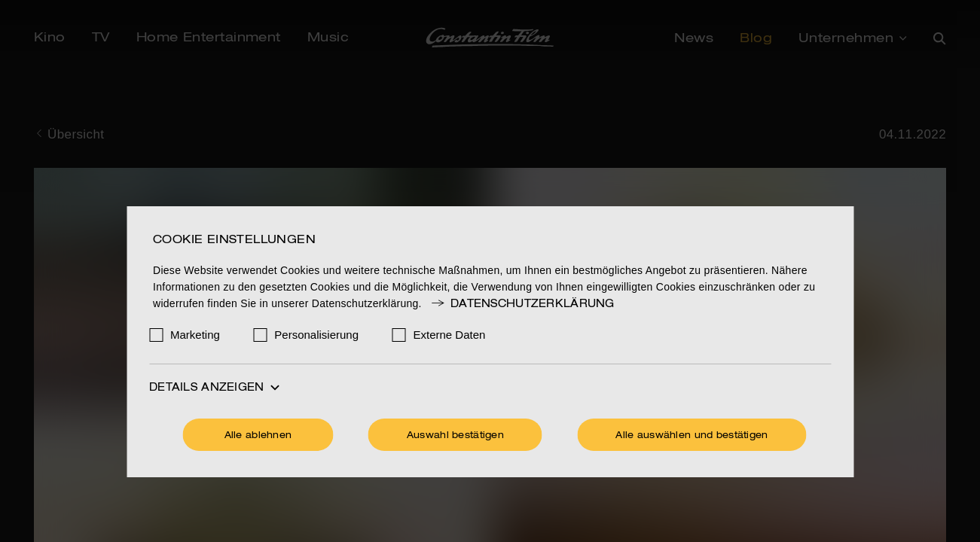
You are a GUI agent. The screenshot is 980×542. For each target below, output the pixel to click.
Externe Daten (450, 335)
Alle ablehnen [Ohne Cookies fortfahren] (258, 436)
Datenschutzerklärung (522, 304)
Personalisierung (316, 335)
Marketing (195, 335)
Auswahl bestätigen (455, 436)
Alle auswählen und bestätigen (691, 436)
